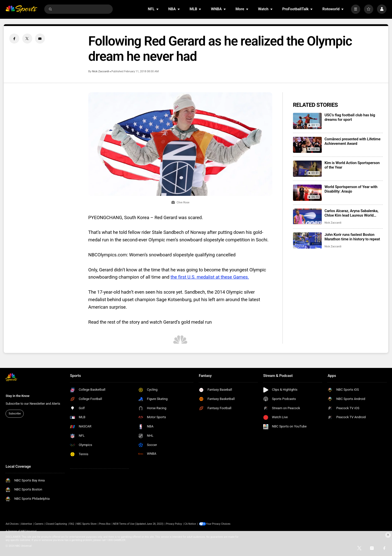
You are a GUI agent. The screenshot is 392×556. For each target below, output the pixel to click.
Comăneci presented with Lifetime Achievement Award (352, 141)
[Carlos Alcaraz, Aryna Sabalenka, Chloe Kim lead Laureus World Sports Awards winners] (307, 217)
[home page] (21, 9)
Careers (39, 524)
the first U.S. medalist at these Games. (210, 277)
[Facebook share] (14, 39)
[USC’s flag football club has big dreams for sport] (307, 121)
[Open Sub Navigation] (158, 9)
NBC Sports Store (86, 524)
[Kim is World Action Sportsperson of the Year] (307, 169)
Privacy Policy (174, 524)
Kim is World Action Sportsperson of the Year (352, 165)
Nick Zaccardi (100, 71)
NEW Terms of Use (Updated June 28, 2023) (138, 524)
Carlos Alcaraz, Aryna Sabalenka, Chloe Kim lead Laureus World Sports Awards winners (351, 213)
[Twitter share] (27, 39)
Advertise (27, 524)
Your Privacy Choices (219, 524)
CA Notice (190, 524)
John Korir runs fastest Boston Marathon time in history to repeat (352, 237)
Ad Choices (12, 524)
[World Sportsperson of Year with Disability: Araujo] (307, 193)
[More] (356, 9)
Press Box (105, 524)
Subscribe (15, 414)
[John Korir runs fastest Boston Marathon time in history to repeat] (307, 240)
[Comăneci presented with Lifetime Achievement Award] (307, 145)
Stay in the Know (17, 396)
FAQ (72, 524)
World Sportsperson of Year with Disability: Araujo (351, 189)
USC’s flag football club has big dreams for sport (350, 117)
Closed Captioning (56, 524)
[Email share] (40, 39)
